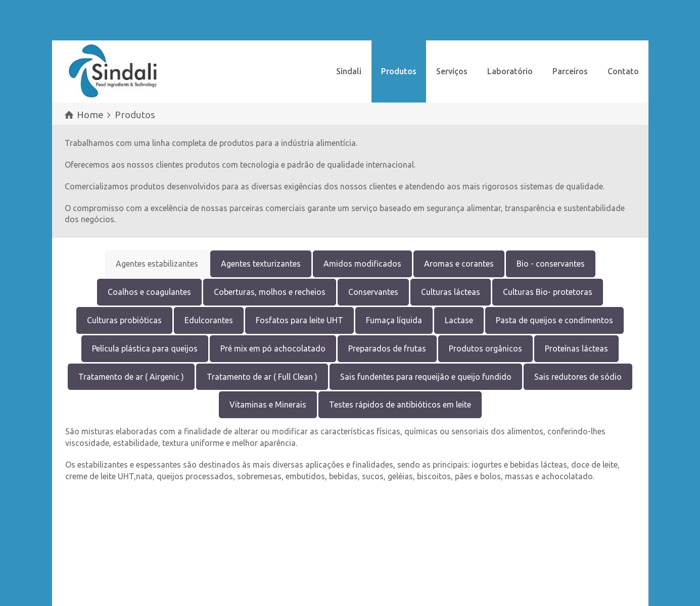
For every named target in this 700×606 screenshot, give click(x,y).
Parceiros (570, 71)
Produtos (399, 71)
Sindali (349, 71)
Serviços (452, 71)
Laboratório (510, 71)
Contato (623, 71)
